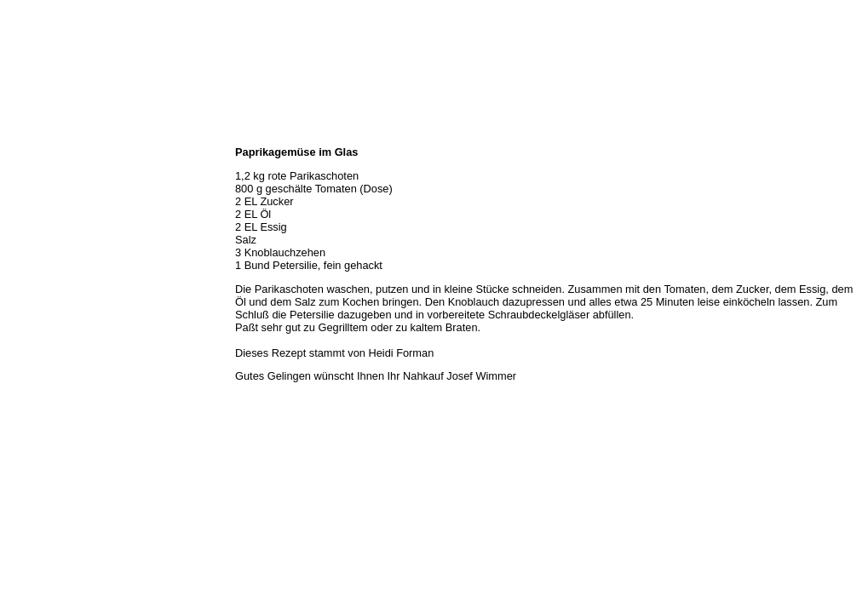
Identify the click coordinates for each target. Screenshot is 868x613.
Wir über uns (35, 153)
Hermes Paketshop (49, 228)
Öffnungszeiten (40, 172)
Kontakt (24, 266)
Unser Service (38, 209)
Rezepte (25, 247)
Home (20, 135)
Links (19, 284)
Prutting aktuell (40, 303)
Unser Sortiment (43, 191)
